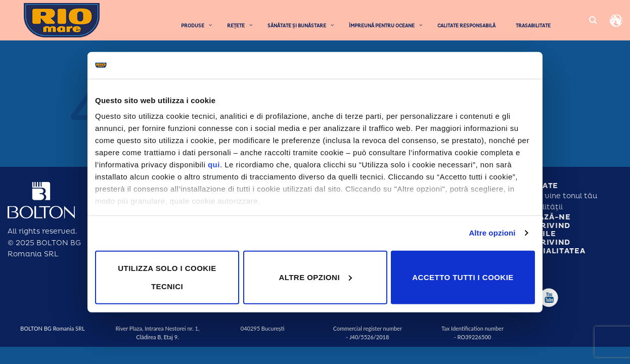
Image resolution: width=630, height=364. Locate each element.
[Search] (593, 20)
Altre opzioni (492, 233)
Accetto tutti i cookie (463, 277)
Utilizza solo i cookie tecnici (167, 277)
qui (214, 165)
